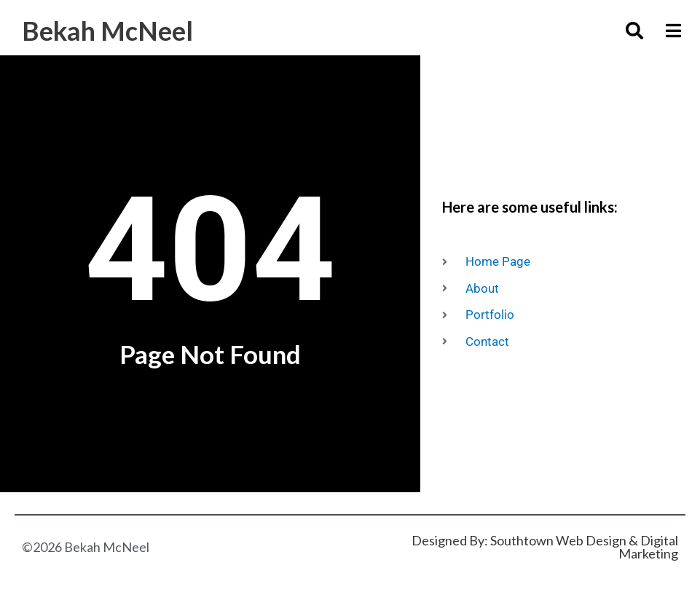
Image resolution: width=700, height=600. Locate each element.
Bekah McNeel (110, 30)
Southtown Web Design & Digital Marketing (584, 547)
